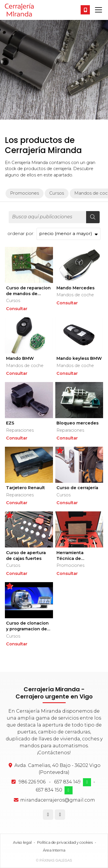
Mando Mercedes (75, 288)
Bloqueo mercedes (77, 423)
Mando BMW (20, 358)
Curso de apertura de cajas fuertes (26, 556)
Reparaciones (20, 430)
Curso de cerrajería (77, 488)
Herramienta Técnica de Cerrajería (70, 556)
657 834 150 (49, 790)
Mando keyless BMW (79, 358)
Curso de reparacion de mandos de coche (28, 291)
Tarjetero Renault (25, 488)
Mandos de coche (75, 295)
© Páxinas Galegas (54, 860)
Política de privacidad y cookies (65, 842)
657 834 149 (67, 782)
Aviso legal (22, 842)
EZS (10, 423)
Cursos (13, 301)
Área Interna (54, 850)
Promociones (70, 565)
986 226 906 (32, 782)
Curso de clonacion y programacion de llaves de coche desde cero (27, 626)
